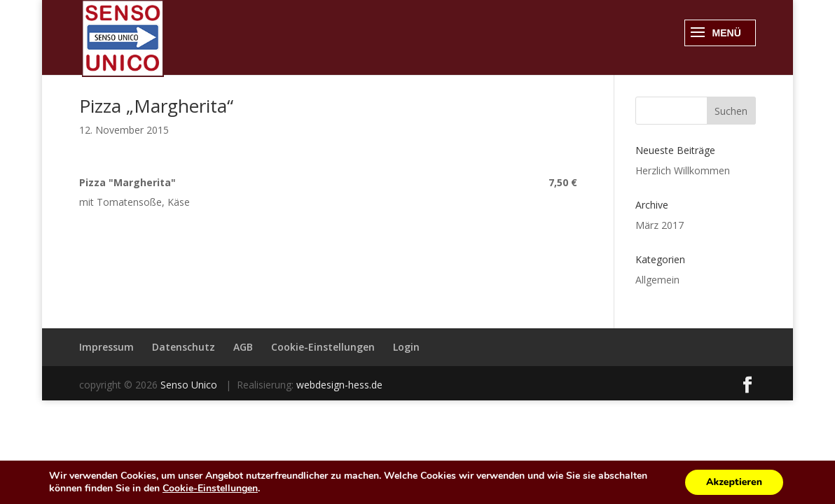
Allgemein (657, 280)
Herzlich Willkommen (683, 170)
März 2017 (660, 225)
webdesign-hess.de (339, 385)
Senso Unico (190, 385)
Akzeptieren (734, 482)
